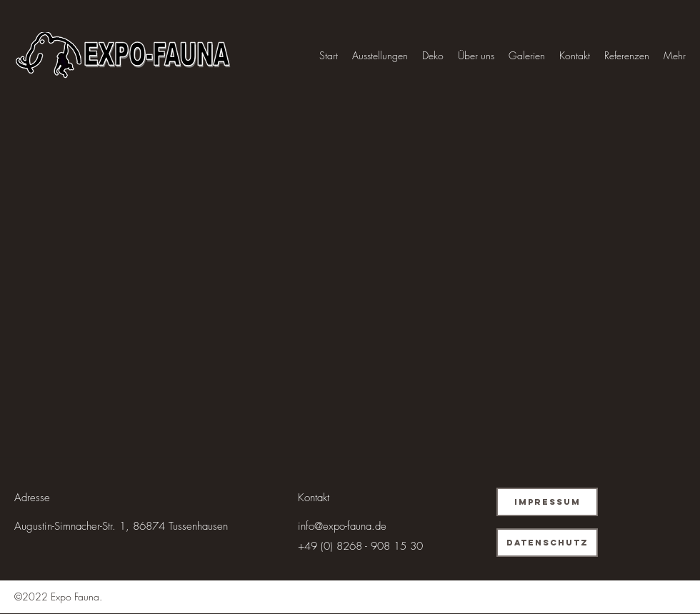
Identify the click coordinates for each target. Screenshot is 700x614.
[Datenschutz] (547, 543)
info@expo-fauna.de (342, 526)
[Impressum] (547, 502)
